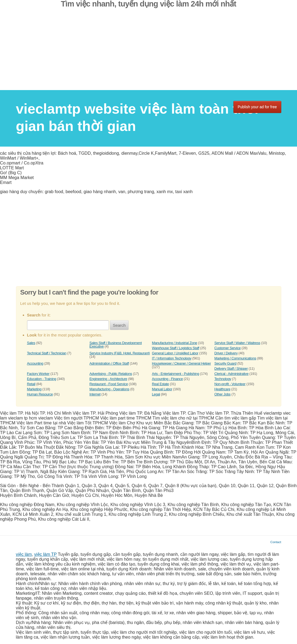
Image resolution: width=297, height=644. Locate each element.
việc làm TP (45, 554)
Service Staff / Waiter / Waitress (237, 343)
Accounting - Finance (167, 379)
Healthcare (222, 389)
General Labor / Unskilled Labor (175, 353)
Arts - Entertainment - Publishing (175, 374)
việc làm (24, 554)
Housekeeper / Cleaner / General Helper (181, 363)
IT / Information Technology (172, 358)
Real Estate (160, 384)
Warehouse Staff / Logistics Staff (176, 348)
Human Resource (40, 394)
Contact (276, 542)
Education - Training (42, 379)
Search (119, 325)
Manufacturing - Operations (109, 389)
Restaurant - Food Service (109, 384)
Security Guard (225, 363)
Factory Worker (38, 374)
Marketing (34, 389)
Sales (31, 343)
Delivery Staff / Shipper (231, 369)
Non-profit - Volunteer (230, 384)
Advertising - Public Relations (111, 374)
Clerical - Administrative (231, 374)
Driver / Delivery (226, 353)
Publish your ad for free (257, 107)
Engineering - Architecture (108, 379)
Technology (223, 379)
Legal (156, 394)
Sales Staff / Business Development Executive (115, 345)
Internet (95, 394)
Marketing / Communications (235, 358)
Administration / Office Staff (109, 363)
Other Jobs (223, 394)
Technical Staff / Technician (47, 353)
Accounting (35, 363)
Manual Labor (162, 389)
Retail (31, 384)
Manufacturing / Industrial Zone (174, 343)
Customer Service (228, 348)
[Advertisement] (148, 52)
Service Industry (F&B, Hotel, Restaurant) (120, 353)
